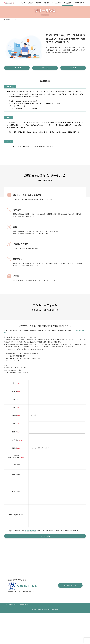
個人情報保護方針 (30, 539)
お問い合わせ (24, 613)
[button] (17, 68)
